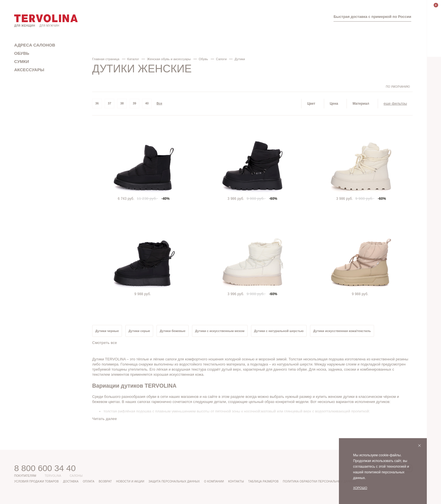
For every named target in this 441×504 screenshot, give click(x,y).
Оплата (89, 481)
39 (134, 103)
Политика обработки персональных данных (319, 481)
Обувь (22, 53)
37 (109, 103)
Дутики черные (107, 331)
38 (122, 103)
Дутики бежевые (173, 331)
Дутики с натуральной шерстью (279, 331)
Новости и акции (130, 481)
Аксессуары (29, 70)
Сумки (22, 61)
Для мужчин (49, 26)
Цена (334, 104)
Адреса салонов (35, 45)
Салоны (76, 476)
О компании (214, 481)
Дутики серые (139, 331)
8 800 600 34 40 (45, 468)
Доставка (71, 481)
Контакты (236, 481)
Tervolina (53, 476)
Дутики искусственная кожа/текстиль (342, 331)
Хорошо (360, 488)
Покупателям (25, 476)
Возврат (105, 481)
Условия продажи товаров (36, 481)
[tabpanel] (144, 162)
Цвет (311, 104)
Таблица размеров (263, 481)
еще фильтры (395, 103)
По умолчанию (398, 87)
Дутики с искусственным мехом (220, 331)
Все (159, 103)
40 (147, 103)
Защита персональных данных (174, 481)
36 (97, 103)
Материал (361, 104)
